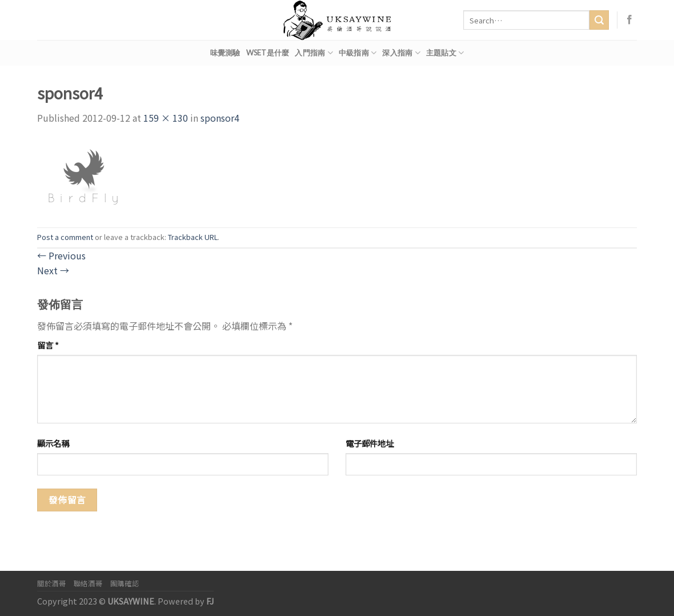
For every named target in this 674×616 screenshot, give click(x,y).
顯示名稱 (53, 443)
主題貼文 (445, 53)
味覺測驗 (225, 53)
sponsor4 (220, 118)
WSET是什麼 (268, 53)
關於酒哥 (51, 583)
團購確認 (125, 583)
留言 (48, 345)
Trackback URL (193, 237)
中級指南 (358, 53)
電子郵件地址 (370, 443)
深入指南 (401, 53)
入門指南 (314, 53)
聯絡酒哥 (88, 583)
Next (53, 270)
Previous (61, 255)
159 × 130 (166, 118)
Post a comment (65, 237)
